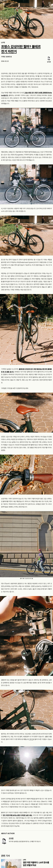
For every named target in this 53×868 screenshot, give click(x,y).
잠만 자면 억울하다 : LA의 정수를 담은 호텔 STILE (36, 864)
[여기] (31, 739)
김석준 (11, 838)
